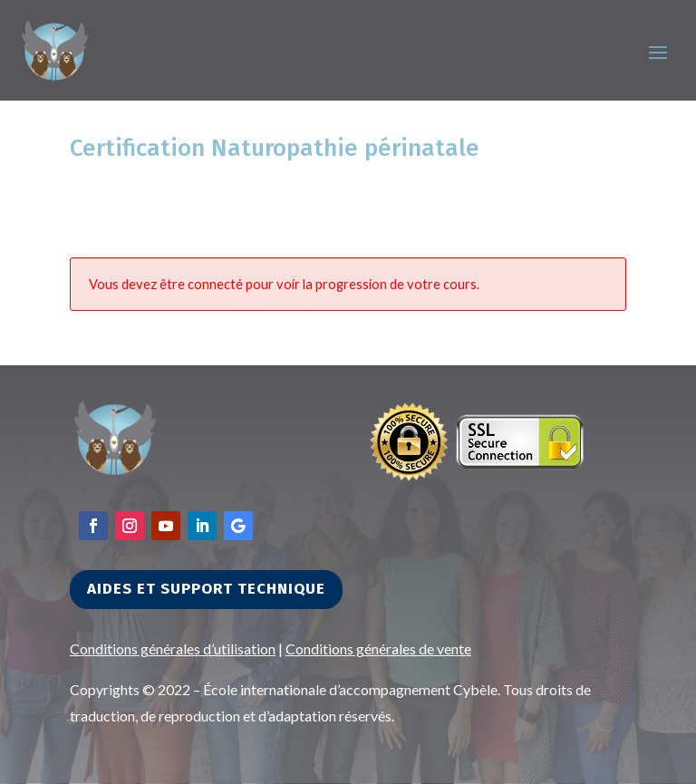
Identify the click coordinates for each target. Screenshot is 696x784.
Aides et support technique (206, 589)
